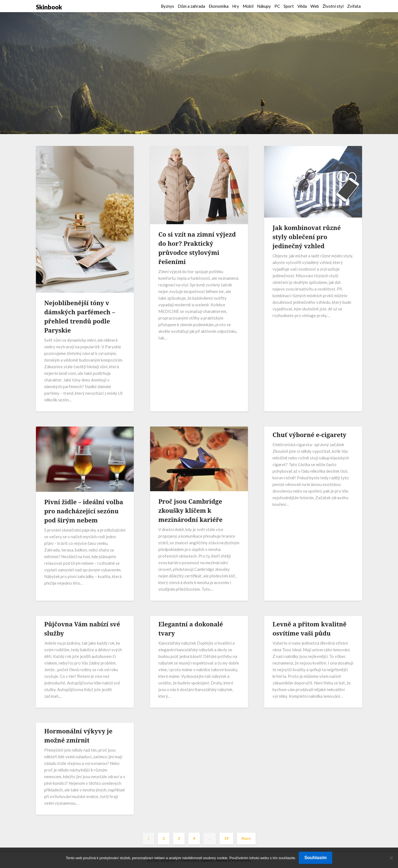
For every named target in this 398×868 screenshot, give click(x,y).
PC (277, 6)
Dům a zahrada (191, 6)
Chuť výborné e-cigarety (309, 435)
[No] (391, 858)
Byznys (167, 6)
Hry (236, 6)
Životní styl (333, 6)
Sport (289, 6)
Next (246, 838)
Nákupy (264, 6)
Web (315, 6)
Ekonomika (219, 6)
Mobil (248, 6)
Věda (302, 6)
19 (226, 838)
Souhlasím (315, 858)
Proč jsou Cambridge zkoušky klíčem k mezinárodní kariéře (190, 510)
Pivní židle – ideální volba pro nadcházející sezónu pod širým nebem (84, 511)
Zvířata (354, 6)
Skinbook (49, 7)
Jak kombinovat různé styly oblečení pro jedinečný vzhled (307, 237)
